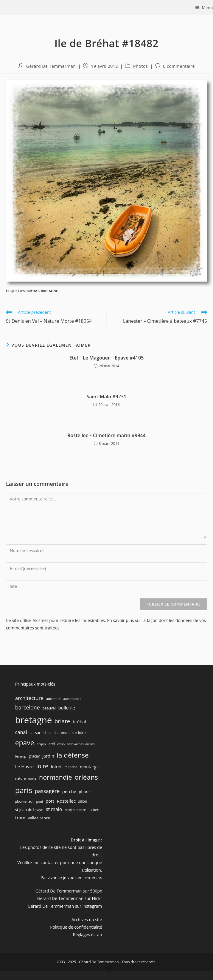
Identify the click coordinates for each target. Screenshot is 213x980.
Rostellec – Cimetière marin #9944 (106, 435)
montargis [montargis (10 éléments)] (90, 767)
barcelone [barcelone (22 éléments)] (28, 707)
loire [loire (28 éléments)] (42, 766)
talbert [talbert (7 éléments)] (94, 810)
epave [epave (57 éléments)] (25, 743)
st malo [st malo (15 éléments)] (54, 809)
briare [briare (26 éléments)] (62, 721)
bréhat (33, 291)
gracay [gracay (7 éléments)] (34, 756)
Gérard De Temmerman (51, 66)
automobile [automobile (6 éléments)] (72, 699)
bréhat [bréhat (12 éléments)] (80, 721)
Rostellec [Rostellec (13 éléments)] (66, 801)
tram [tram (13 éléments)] (20, 818)
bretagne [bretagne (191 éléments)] (34, 720)
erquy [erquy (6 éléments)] (41, 744)
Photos (140, 66)
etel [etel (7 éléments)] (52, 744)
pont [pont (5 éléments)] (39, 801)
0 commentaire (179, 66)
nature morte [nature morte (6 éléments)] (26, 778)
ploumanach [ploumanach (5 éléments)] (24, 801)
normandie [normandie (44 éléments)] (56, 777)
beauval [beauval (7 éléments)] (49, 708)
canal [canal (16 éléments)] (21, 732)
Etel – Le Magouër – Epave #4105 (107, 358)
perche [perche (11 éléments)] (69, 791)
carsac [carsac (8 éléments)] (35, 732)
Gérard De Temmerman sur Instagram (65, 906)
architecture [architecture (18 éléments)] (29, 698)
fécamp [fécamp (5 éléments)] (21, 756)
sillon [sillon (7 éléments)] (83, 801)
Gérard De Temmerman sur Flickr (70, 898)
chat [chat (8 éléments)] (47, 732)
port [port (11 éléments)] (50, 801)
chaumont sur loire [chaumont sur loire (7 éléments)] (70, 733)
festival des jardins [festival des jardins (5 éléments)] (81, 744)
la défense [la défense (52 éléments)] (73, 755)
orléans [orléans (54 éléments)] (86, 777)
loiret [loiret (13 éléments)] (56, 767)
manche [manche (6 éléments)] (71, 767)
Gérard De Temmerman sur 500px (69, 891)
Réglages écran (88, 934)
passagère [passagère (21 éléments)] (47, 791)
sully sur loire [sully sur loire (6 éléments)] (75, 810)
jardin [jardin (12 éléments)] (48, 756)
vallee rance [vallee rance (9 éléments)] (39, 818)
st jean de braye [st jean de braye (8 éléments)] (29, 810)
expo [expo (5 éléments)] (61, 744)
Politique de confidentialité (76, 927)
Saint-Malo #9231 (107, 397)
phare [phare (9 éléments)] (84, 792)
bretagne (49, 291)
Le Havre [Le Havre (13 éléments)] (25, 767)
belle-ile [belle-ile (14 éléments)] (67, 708)
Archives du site (87, 920)
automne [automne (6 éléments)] (53, 699)
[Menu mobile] (204, 7)
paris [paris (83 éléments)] (24, 790)
